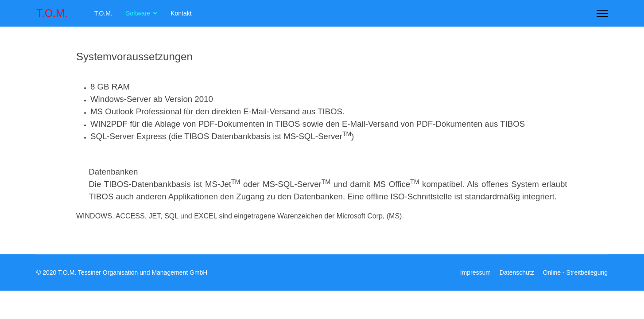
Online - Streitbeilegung (575, 272)
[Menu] (602, 13)
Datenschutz (517, 272)
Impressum (475, 272)
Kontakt (181, 13)
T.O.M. (52, 13)
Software (138, 13)
